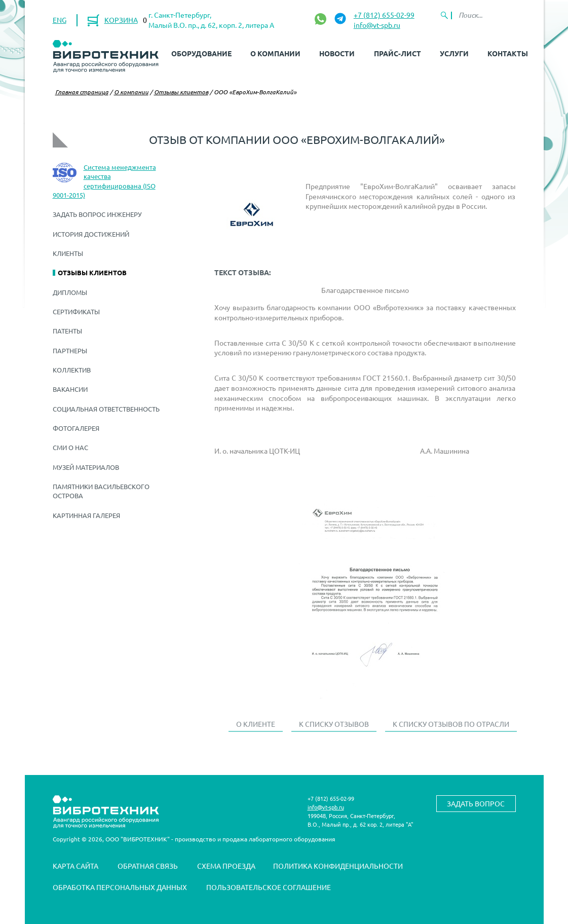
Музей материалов (86, 467)
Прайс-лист (397, 53)
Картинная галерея (86, 515)
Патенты (67, 331)
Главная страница (82, 92)
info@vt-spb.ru (377, 25)
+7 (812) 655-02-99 (384, 15)
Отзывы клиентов (181, 92)
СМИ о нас (70, 447)
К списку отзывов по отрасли (451, 724)
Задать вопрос (476, 803)
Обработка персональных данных (120, 887)
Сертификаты (76, 311)
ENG (60, 20)
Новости (337, 53)
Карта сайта (75, 866)
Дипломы (70, 292)
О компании (275, 53)
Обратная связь (148, 866)
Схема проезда (226, 866)
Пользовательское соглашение (269, 887)
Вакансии (70, 389)
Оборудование (201, 53)
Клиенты (68, 253)
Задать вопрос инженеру (97, 214)
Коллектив (72, 370)
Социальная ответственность (106, 409)
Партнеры (70, 350)
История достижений (91, 234)
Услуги (454, 53)
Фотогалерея (76, 428)
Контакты (508, 53)
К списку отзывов (334, 724)
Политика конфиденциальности (338, 866)
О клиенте (256, 724)
